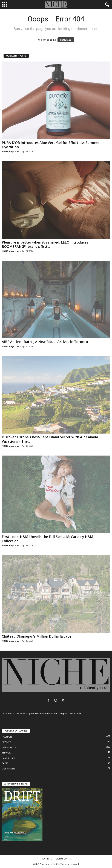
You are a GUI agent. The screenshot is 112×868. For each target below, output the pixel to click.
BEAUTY (6, 742)
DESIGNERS (9, 769)
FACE (5, 763)
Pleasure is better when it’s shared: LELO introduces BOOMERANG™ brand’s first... (45, 244)
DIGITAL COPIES (63, 859)
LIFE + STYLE (9, 747)
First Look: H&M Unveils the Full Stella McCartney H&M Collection (48, 539)
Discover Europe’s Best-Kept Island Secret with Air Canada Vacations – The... (50, 439)
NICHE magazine (10, 151)
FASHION (7, 737)
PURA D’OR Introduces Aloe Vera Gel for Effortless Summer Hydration (51, 145)
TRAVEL (6, 753)
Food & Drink (8, 758)
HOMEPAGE (66, 40)
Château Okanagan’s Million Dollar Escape (37, 636)
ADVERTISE (47, 859)
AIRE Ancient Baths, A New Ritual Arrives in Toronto (45, 342)
